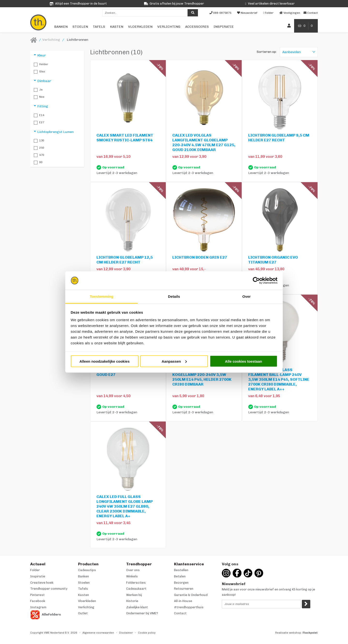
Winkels (132, 576)
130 (39, 141)
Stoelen (80, 27)
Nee (39, 97)
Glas (40, 72)
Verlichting (169, 27)
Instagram (38, 607)
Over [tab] (247, 296)
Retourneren (184, 589)
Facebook (38, 601)
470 (39, 155)
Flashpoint (310, 633)
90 (38, 162)
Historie (132, 601)
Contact (180, 613)
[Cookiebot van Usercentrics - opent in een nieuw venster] (256, 281)
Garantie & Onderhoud (191, 595)
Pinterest (37, 595)
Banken (61, 27)
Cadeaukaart (136, 589)
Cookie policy (147, 633)
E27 (39, 123)
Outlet (83, 613)
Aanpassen (174, 361)
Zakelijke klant (137, 607)
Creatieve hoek (42, 583)
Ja (38, 90)
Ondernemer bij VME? (142, 613)
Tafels (99, 27)
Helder (41, 64)
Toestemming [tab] (101, 296)
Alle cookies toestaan (243, 361)
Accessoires (197, 27)
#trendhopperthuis (189, 607)
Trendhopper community (49, 589)
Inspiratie (224, 27)
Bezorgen (181, 583)
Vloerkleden (140, 27)
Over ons (133, 570)
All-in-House (183, 601)
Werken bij (134, 595)
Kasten (117, 27)
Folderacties (136, 583)
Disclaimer (126, 633)
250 (39, 148)
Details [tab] (174, 296)
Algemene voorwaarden (98, 633)
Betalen (180, 576)
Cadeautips (87, 570)
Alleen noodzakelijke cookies (105, 361)
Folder (35, 570)
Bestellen (181, 570)
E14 (39, 115)
